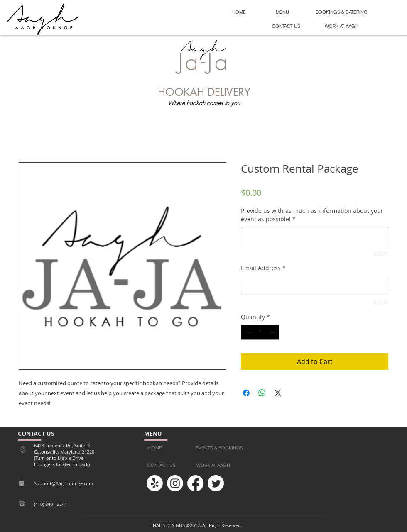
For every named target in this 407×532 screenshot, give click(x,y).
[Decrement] (247, 332)
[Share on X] (278, 393)
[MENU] (282, 12)
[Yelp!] (155, 483)
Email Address (263, 268)
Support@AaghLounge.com (64, 483)
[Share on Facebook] (246, 393)
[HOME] (239, 12)
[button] (286, 27)
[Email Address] (315, 285)
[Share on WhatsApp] (262, 393)
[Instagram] (175, 483)
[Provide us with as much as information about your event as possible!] (315, 236)
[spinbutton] (260, 332)
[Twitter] (216, 483)
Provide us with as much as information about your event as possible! (312, 215)
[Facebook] (195, 483)
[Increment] (273, 332)
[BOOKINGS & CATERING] (341, 12)
